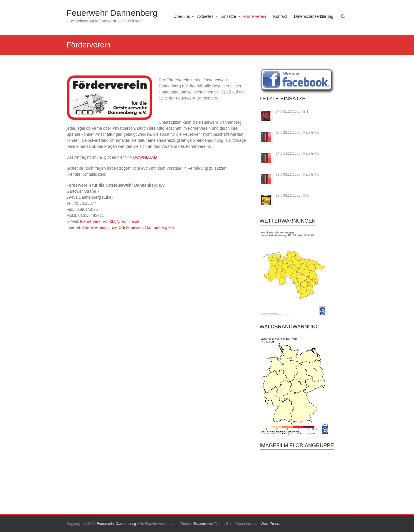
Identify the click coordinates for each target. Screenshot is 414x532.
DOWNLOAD (145, 157)
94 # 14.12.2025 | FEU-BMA (297, 154)
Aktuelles (205, 16)
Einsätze (228, 16)
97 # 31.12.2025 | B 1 (292, 112)
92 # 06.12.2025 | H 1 (292, 196)
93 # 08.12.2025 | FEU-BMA (297, 175)
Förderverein (255, 16)
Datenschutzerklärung (314, 16)
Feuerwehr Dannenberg (112, 13)
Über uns (182, 16)
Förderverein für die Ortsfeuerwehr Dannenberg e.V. (129, 227)
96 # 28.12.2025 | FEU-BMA (297, 133)
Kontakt (280, 16)
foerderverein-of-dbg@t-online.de (110, 221)
